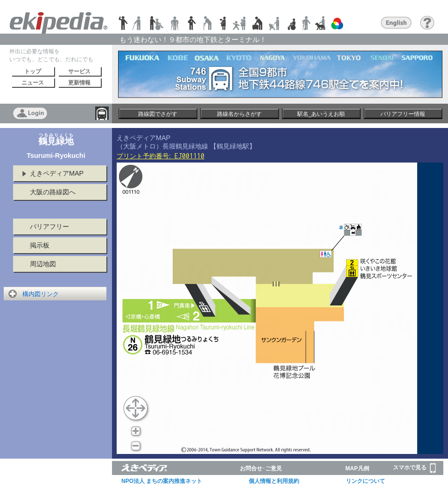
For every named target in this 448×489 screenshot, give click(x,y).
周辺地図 (43, 264)
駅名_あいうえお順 (321, 114)
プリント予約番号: (161, 156)
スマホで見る (414, 468)
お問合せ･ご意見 (261, 468)
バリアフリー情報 (403, 114)
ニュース (33, 83)
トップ (33, 71)
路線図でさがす (158, 114)
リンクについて (365, 481)
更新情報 (79, 83)
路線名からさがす (239, 114)
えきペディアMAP (57, 173)
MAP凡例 (357, 468)
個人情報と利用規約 (274, 481)
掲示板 (40, 245)
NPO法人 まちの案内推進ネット (162, 481)
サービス (79, 71)
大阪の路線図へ (53, 192)
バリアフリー (49, 227)
